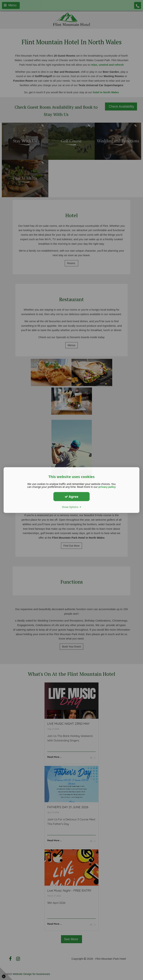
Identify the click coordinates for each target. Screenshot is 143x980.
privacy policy (107, 487)
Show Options (72, 507)
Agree (71, 497)
